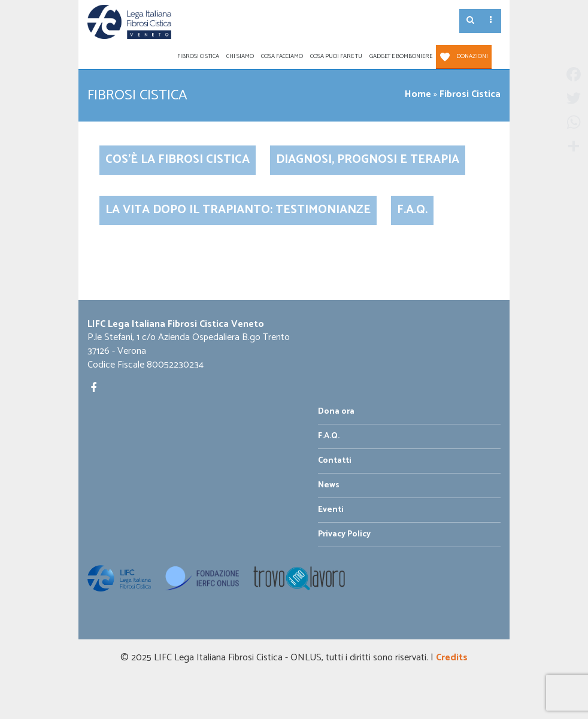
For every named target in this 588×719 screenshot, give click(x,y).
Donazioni (472, 56)
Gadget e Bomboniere (401, 56)
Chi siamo (240, 56)
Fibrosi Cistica (198, 56)
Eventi (331, 510)
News (329, 485)
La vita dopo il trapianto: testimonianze (238, 210)
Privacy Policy (344, 534)
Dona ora (336, 412)
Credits (452, 658)
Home (418, 94)
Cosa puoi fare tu (336, 56)
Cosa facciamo (282, 56)
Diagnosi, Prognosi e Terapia (368, 160)
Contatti (335, 461)
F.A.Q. (412, 210)
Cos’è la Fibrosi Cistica (178, 160)
